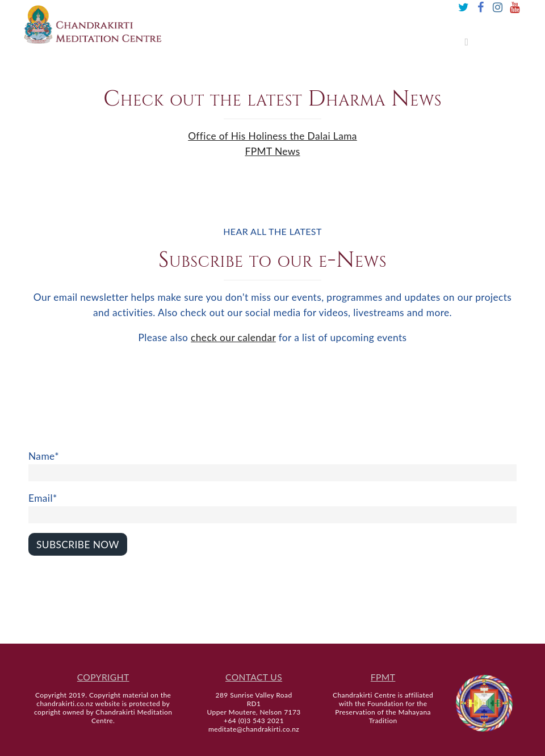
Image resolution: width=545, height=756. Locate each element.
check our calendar (233, 337)
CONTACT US (254, 677)
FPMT (383, 677)
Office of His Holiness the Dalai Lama (272, 136)
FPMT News (272, 151)
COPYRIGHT (103, 677)
